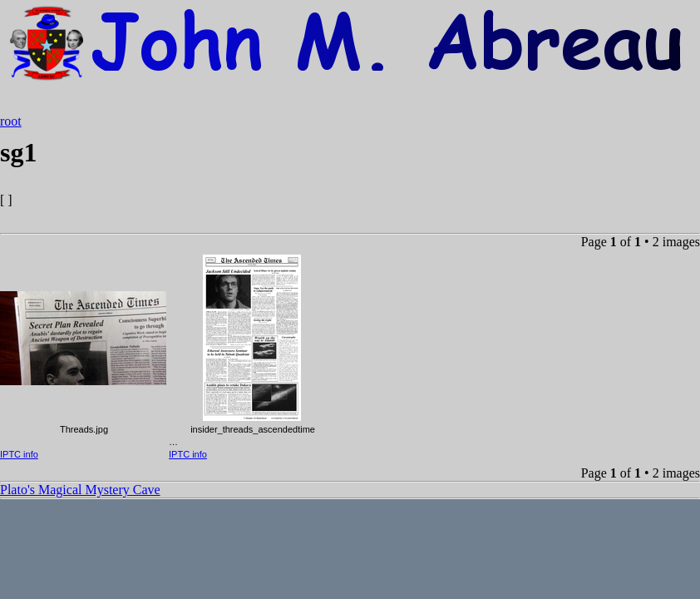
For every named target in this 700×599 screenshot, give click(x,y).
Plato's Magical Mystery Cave (80, 490)
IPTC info (19, 454)
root (11, 121)
